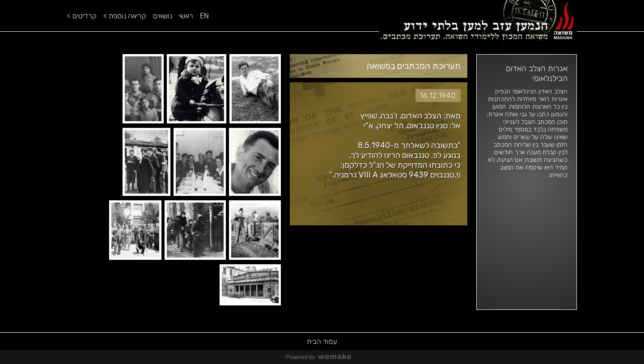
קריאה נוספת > (125, 16)
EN (204, 16)
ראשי (186, 16)
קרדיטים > (82, 16)
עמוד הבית (322, 341)
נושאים (163, 16)
